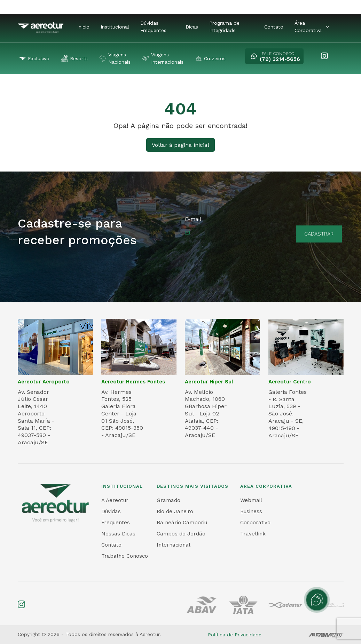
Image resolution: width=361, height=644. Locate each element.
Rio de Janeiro (175, 511)
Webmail (251, 500)
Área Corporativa (312, 27)
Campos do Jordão (181, 534)
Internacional (174, 545)
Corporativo (255, 523)
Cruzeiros (210, 59)
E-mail (193, 219)
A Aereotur (115, 500)
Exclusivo (34, 59)
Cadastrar (319, 234)
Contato (274, 27)
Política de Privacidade (235, 635)
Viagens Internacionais (163, 58)
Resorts (74, 59)
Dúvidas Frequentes (153, 27)
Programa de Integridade (224, 27)
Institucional (115, 27)
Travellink (253, 534)
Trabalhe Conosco (125, 556)
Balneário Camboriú (182, 523)
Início (83, 27)
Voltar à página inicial (180, 145)
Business (251, 511)
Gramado (168, 500)
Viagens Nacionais (115, 58)
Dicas (192, 27)
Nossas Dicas (118, 534)
